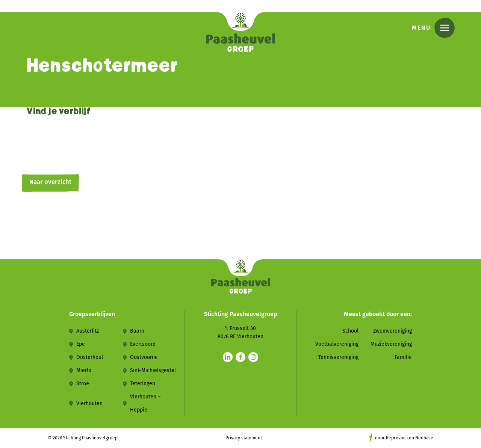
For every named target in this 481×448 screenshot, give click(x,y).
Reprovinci (397, 438)
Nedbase (424, 438)
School (350, 331)
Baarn (137, 331)
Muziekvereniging (391, 344)
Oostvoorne (144, 357)
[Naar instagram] (253, 357)
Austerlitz (88, 331)
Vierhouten (89, 403)
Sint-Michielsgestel (153, 370)
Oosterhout (90, 357)
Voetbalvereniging (337, 344)
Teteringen (143, 384)
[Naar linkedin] (228, 357)
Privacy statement (244, 438)
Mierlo (84, 370)
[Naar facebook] (240, 357)
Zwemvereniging (393, 331)
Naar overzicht (50, 182)
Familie (403, 357)
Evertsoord (143, 344)
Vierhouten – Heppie (145, 403)
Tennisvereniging (338, 357)
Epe (81, 344)
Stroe (83, 384)
